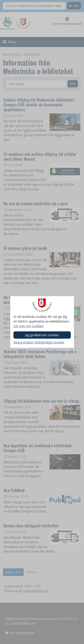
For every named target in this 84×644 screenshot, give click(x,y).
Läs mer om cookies (28, 326)
